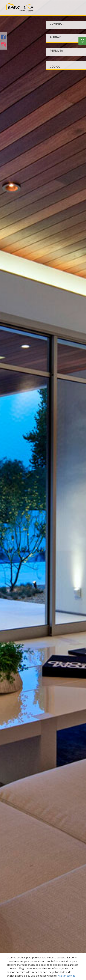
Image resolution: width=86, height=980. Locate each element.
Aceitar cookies (67, 976)
